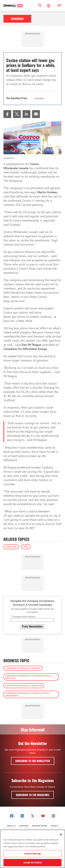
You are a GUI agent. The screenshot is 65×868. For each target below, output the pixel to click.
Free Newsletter (32, 627)
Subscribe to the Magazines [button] (33, 795)
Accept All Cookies (32, 863)
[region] (32, 849)
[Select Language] (49, 6)
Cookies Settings (32, 854)
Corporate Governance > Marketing (24, 686)
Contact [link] (54, 826)
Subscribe (17, 19)
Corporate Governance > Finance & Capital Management (27, 694)
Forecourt (11, 547)
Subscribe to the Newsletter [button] (33, 761)
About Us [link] (11, 826)
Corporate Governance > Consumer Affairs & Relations (29, 677)
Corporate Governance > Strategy (23, 668)
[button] (60, 6)
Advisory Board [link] (40, 826)
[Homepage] (13, 6)
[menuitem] (7, 114)
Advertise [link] (24, 826)
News (26, 547)
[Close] (61, 835)
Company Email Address (23, 617)
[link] (7, 114)
